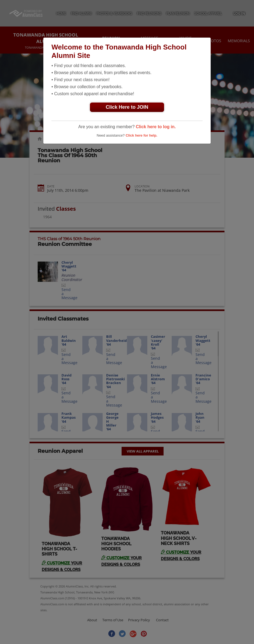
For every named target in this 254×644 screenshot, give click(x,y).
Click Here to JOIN (127, 107)
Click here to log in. (156, 127)
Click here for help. (141, 135)
